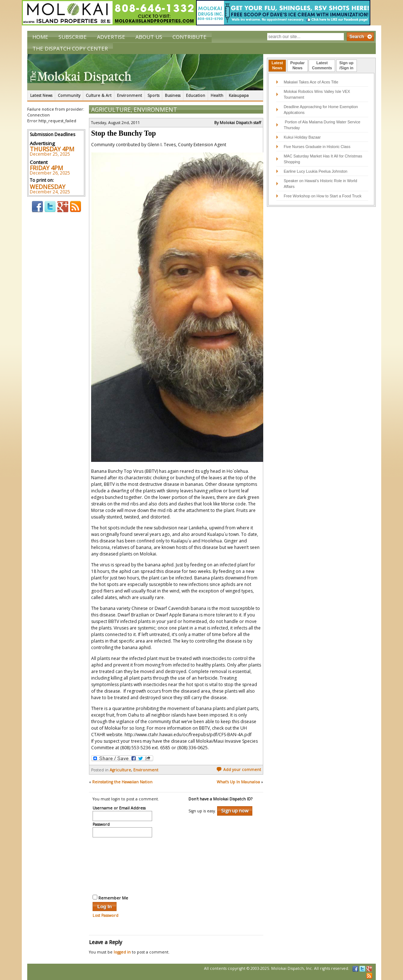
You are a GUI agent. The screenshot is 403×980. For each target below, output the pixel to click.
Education (196, 95)
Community (69, 95)
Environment (129, 95)
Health (217, 95)
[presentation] (122, 865)
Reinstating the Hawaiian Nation (122, 782)
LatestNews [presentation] (277, 65)
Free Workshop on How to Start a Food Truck (322, 196)
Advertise (111, 37)
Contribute (190, 37)
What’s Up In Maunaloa (238, 782)
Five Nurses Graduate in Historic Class (317, 147)
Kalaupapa (239, 95)
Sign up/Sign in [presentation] (347, 65)
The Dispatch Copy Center (70, 48)
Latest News (41, 95)
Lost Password (105, 915)
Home (40, 37)
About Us (149, 37)
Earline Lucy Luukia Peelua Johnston (315, 171)
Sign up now (235, 811)
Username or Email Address (119, 808)
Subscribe (73, 37)
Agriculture (111, 110)
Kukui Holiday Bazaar (302, 137)
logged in (122, 952)
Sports (153, 95)
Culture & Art (99, 95)
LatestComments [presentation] (322, 65)
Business (173, 95)
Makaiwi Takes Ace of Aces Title (311, 82)
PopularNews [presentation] (298, 65)
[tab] (277, 66)
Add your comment (239, 770)
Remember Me (110, 898)
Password (101, 825)
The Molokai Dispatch (145, 72)
